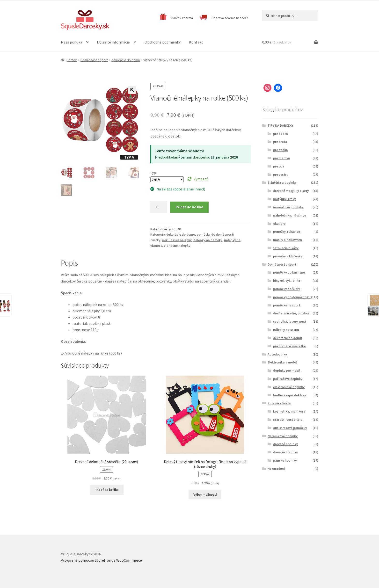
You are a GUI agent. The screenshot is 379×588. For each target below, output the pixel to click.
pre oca (279, 166)
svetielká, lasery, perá (290, 321)
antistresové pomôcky (290, 428)
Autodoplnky (277, 354)
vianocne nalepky (177, 246)
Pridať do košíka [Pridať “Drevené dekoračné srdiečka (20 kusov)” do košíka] (107, 490)
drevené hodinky (285, 444)
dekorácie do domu (126, 60)
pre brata (280, 142)
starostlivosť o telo (288, 420)
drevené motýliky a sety (291, 191)
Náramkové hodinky (283, 436)
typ (153, 173)
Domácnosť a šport (94, 60)
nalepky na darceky (208, 240)
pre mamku (282, 158)
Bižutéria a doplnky (282, 182)
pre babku (281, 134)
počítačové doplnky (288, 379)
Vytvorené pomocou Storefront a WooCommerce (101, 560)
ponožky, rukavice (287, 232)
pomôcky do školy (287, 289)
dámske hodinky (285, 452)
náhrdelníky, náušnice (290, 215)
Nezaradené (277, 469)
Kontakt (196, 42)
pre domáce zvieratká (289, 346)
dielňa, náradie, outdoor (292, 313)
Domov (72, 60)
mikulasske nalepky (177, 240)
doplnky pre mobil (287, 370)
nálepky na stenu (286, 330)
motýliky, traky (284, 199)
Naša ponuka (72, 42)
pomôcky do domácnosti (215, 234)
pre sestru (281, 174)
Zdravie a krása (279, 403)
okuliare (279, 224)
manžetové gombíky (288, 207)
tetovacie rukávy (286, 248)
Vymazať (201, 179)
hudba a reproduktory (290, 395)
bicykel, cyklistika (287, 281)
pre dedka (281, 150)
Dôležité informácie (113, 42)
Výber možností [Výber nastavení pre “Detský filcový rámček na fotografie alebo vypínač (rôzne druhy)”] (205, 494)
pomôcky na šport (287, 305)
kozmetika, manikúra (289, 411)
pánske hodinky (285, 460)
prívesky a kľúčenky (288, 256)
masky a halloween (288, 240)
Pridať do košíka (189, 207)
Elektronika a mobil (282, 362)
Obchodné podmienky (163, 42)
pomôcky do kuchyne (289, 272)
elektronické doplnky (289, 387)
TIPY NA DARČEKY (280, 125)
